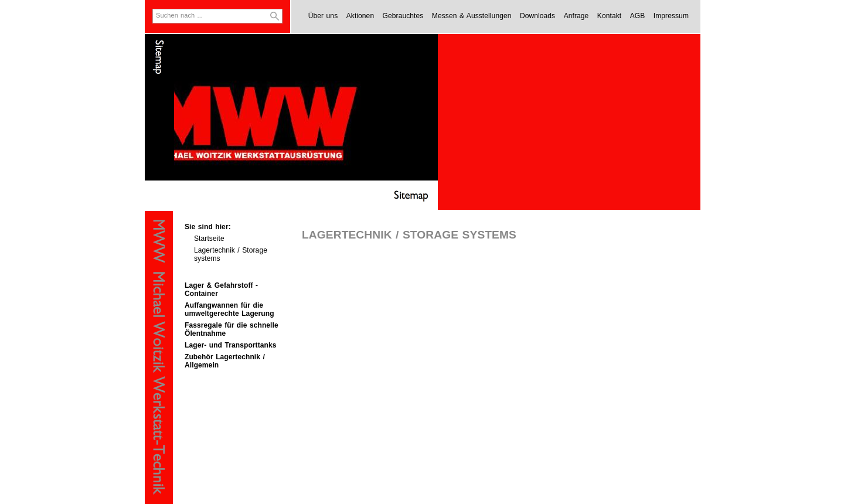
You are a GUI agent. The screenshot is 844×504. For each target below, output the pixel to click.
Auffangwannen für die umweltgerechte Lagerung (229, 309)
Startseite (209, 239)
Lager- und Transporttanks (231, 345)
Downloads (537, 16)
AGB (638, 16)
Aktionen (360, 16)
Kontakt (609, 16)
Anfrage (576, 16)
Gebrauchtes (403, 16)
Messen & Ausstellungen (472, 16)
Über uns (323, 16)
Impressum (671, 16)
